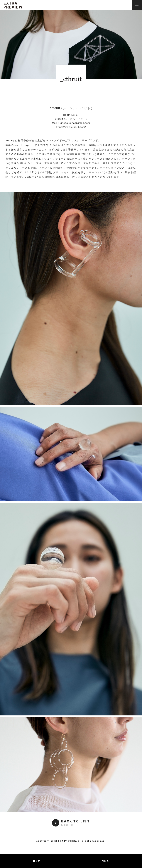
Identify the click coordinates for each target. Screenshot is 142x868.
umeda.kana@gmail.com (75, 123)
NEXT (107, 861)
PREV (35, 861)
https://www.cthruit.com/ (71, 127)
